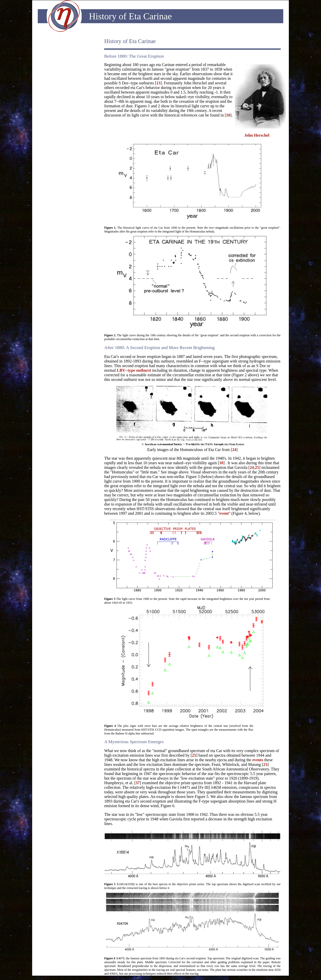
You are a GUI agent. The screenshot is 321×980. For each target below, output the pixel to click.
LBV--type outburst (134, 370)
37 (138, 783)
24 (234, 450)
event (224, 513)
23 (265, 764)
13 (158, 83)
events (258, 760)
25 (257, 467)
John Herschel (257, 135)
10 (228, 115)
